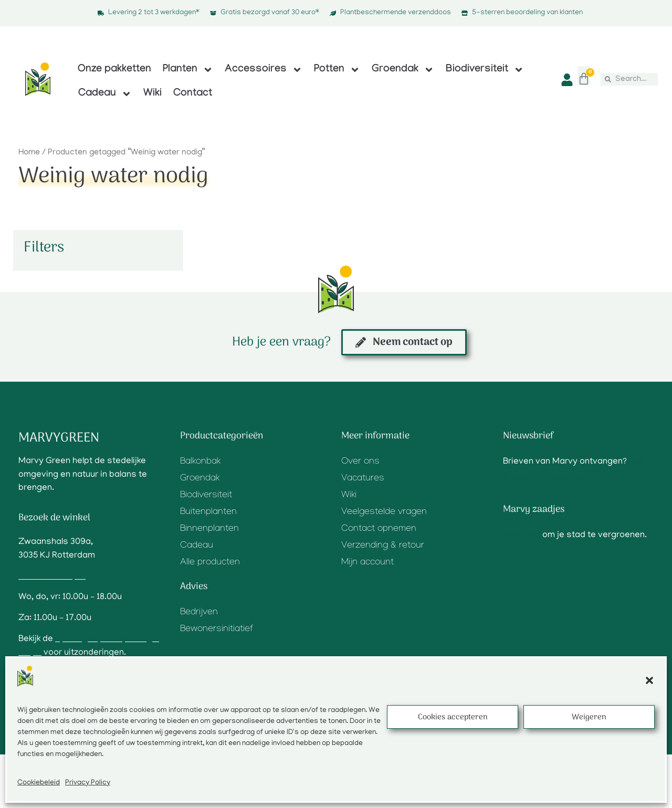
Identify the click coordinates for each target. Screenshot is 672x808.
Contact (193, 94)
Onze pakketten (114, 70)
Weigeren (589, 717)
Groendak (403, 70)
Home (29, 153)
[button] (649, 680)
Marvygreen (59, 438)
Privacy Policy (88, 783)
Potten (337, 70)
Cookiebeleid (39, 783)
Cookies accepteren (453, 717)
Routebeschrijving (55, 577)
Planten (188, 70)
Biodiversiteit (485, 70)
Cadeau (105, 94)
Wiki (153, 94)
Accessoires (264, 70)
